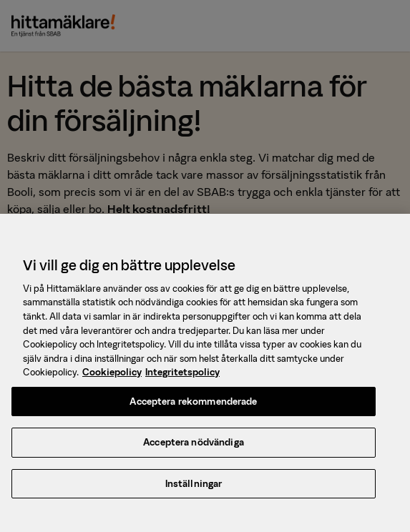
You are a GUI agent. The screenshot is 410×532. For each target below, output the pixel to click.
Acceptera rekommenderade (193, 404)
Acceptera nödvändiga (194, 445)
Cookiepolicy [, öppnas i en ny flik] (112, 374)
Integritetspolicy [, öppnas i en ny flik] (182, 374)
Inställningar (194, 486)
